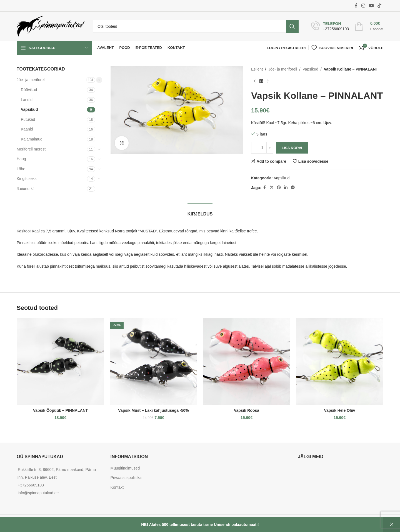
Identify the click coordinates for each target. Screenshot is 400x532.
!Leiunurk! (25, 189)
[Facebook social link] (356, 6)
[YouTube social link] (371, 6)
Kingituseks (27, 179)
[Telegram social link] (292, 188)
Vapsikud (29, 109)
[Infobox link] (330, 26)
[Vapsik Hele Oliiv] (340, 361)
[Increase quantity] (270, 148)
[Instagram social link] (363, 6)
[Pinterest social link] (279, 188)
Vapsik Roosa (247, 410)
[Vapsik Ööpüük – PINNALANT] (60, 361)
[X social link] (271, 188)
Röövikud (29, 90)
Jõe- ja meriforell (31, 80)
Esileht (257, 69)
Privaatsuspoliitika (126, 478)
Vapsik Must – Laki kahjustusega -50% (153, 410)
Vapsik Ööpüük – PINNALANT (61, 410)
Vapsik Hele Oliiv (339, 410)
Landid (27, 100)
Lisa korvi (292, 148)
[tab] (200, 211)
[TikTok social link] (380, 6)
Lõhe (21, 169)
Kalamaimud (32, 139)
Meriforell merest (31, 149)
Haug (21, 159)
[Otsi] (196, 26)
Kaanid (27, 129)
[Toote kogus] (262, 148)
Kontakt (117, 487)
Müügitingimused (125, 468)
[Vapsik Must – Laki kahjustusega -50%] (153, 361)
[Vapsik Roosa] (247, 361)
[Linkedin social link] (286, 188)
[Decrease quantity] (255, 148)
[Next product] (268, 81)
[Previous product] (254, 81)
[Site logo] (51, 26)
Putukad (28, 119)
